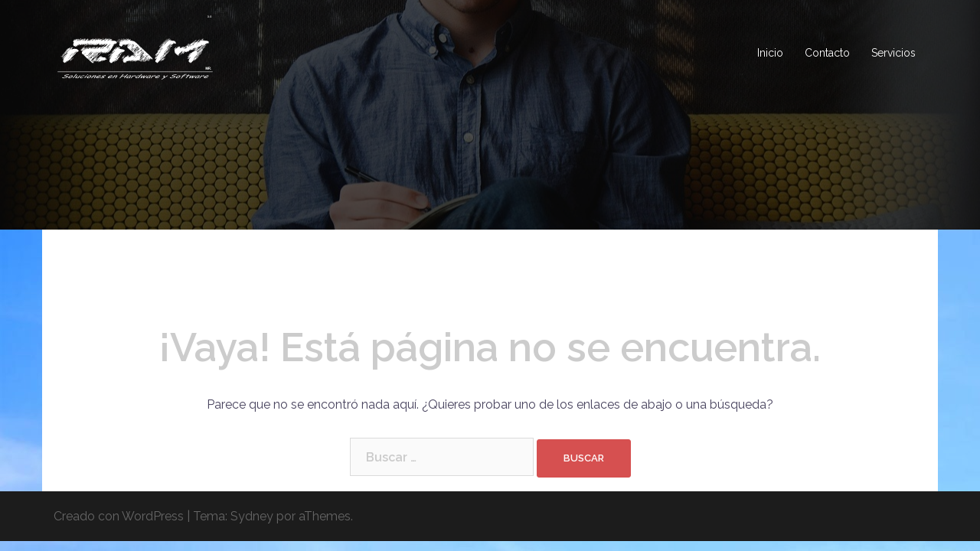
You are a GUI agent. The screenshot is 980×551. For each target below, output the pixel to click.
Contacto (827, 53)
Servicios (893, 53)
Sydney (252, 516)
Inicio (770, 53)
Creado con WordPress (119, 516)
